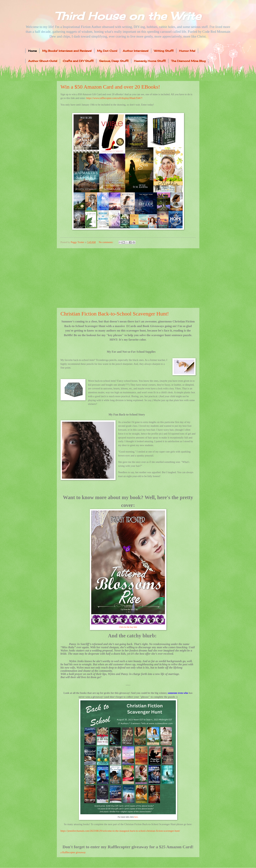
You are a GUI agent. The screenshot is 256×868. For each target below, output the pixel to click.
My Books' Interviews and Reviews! (67, 51)
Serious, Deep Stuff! (114, 61)
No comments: (106, 242)
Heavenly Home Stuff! (150, 61)
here (136, 817)
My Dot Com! (107, 51)
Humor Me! (187, 51)
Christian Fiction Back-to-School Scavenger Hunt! (115, 314)
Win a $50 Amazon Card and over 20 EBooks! (110, 87)
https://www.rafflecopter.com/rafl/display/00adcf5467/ (114, 98)
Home (32, 51)
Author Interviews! (136, 51)
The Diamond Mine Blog (188, 61)
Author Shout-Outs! (43, 61)
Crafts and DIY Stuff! (78, 61)
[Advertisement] (128, 278)
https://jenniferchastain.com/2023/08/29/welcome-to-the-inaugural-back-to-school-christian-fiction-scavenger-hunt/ (120, 831)
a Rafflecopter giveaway (73, 852)
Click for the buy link (128, 627)
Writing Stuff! (164, 51)
